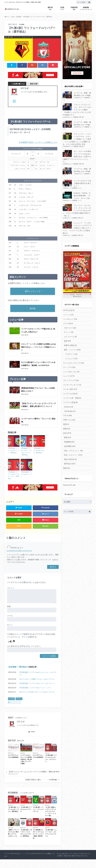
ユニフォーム (70, 325)
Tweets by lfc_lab (69, 470)
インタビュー (69, 308)
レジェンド (71, 347)
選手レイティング (33, 291)
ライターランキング (86, 8)
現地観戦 (69, 428)
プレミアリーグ (15, 711)
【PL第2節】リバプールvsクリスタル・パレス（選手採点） (14, 484)
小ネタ (67, 402)
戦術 (67, 424)
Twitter (32, 740)
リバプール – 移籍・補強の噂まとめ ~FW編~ (83, 94)
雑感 (66, 454)
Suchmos (68, 394)
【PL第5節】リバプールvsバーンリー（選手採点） (14, 460)
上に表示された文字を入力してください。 (25, 655)
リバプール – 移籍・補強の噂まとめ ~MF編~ (83, 166)
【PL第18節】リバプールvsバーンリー (26, 483)
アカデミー (71, 342)
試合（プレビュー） (73, 437)
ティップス (69, 355)
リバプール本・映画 (71, 385)
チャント (68, 321)
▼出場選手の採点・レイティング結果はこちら (38, 142)
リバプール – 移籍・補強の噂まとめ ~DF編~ (83, 123)
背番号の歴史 (70, 334)
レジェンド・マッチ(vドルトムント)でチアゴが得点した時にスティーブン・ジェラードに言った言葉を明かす (77, 219)
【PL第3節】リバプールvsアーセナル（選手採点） (39, 460)
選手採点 (23, 675)
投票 (66, 411)
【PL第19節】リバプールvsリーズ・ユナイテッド (37, 692)
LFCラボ (21, 730)
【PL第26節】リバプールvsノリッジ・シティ (35, 696)
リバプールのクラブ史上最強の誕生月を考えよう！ (83, 179)
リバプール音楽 (70, 390)
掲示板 (33, 309)
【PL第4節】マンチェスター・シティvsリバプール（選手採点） (26, 461)
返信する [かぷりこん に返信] (53, 576)
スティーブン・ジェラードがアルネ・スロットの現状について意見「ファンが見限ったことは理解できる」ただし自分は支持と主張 (77, 138)
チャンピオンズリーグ (73, 351)
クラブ (62, 8)
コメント (11, 596)
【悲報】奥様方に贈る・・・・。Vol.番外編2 (41, 788)
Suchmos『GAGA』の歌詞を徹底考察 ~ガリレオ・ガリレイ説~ (83, 191)
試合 (50, 8)
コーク (80, 184)
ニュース (68, 364)
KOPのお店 (68, 300)
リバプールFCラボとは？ (13, 862)
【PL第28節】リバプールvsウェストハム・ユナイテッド (38, 682)
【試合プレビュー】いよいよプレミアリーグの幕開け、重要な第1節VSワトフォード (34, 781)
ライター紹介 (69, 377)
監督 (67, 330)
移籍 (74, 8)
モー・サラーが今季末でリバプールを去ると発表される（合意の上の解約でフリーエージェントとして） (77, 154)
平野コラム (69, 407)
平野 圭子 (81, 117)
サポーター (70, 317)
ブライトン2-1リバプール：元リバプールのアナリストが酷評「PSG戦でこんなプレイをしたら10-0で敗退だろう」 (77, 109)
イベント (68, 304)
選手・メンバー (72, 338)
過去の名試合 (70, 445)
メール (10, 624)
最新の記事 (34, 84)
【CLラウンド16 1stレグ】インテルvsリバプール (37, 701)
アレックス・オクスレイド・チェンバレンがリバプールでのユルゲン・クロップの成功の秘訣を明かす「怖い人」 (77, 204)
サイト (10, 633)
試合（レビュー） (72, 441)
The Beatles (70, 398)
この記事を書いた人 (18, 84)
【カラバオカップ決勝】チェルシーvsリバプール (37, 688)
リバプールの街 (70, 381)
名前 (9, 615)
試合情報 (12, 675)
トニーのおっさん (71, 360)
